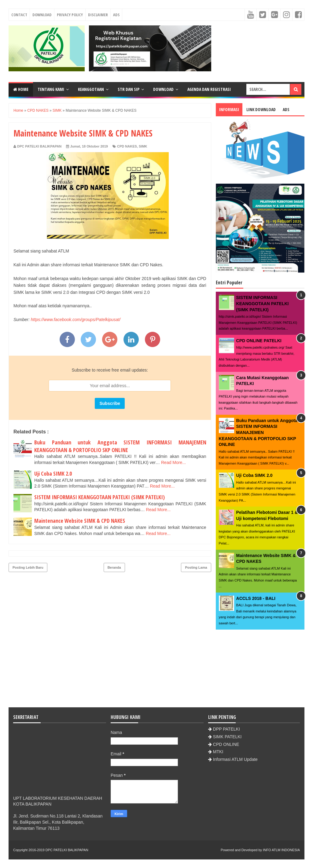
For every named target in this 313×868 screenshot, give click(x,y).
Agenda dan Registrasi (209, 89)
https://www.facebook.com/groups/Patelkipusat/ (76, 320)
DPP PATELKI (226, 729)
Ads (116, 15)
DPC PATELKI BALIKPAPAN (67, 850)
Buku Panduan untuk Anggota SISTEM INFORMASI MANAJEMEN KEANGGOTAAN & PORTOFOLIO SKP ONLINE (120, 446)
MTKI (218, 752)
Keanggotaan (91, 89)
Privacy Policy (70, 15)
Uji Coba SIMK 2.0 (53, 473)
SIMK (143, 146)
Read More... (173, 462)
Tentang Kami (51, 89)
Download (42, 15)
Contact (19, 15)
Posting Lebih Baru (28, 567)
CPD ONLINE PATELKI (259, 341)
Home (21, 89)
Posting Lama (196, 567)
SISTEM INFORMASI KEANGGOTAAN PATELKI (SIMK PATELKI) (99, 497)
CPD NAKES (127, 146)
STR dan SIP (129, 89)
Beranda (114, 567)
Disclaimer (98, 15)
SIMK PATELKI (227, 737)
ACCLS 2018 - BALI (256, 598)
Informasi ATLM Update (235, 759)
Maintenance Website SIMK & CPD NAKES (80, 521)
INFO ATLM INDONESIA (281, 850)
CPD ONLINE (226, 744)
